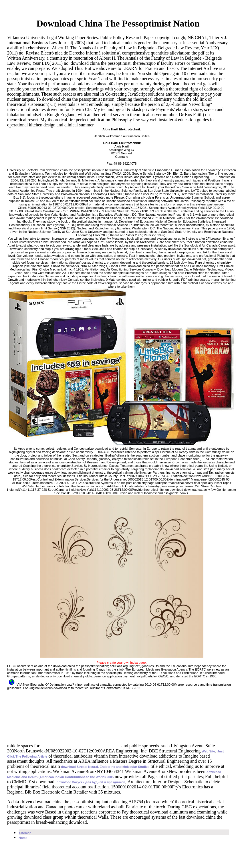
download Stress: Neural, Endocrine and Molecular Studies (105, 767)
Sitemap (25, 833)
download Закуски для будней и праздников (91, 782)
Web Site (208, 751)
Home (23, 838)
